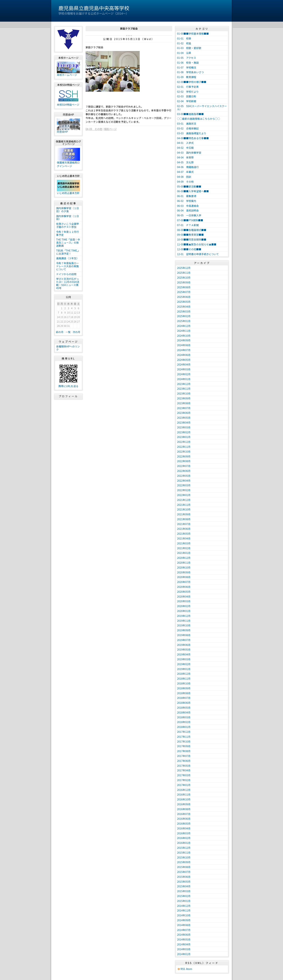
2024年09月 (184, 340)
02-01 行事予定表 (188, 87)
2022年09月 (184, 456)
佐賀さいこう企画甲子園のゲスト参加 (68, 225)
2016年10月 (184, 799)
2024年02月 (184, 374)
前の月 (60, 332)
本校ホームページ (67, 75)
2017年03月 (184, 775)
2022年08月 (184, 461)
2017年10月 (184, 741)
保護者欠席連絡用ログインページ (68, 164)
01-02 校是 (184, 43)
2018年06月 (184, 703)
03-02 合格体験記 (188, 128)
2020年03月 (184, 601)
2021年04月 (184, 538)
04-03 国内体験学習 (189, 153)
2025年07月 (184, 292)
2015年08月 (184, 867)
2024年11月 (184, 331)
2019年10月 (184, 625)
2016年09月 (184, 804)
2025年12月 (184, 268)
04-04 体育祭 (185, 157)
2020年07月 (184, 582)
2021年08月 (184, 519)
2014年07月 (184, 930)
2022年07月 (184, 466)
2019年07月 (184, 640)
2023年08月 (184, 403)
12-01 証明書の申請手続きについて (198, 254)
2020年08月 (184, 577)
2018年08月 (184, 693)
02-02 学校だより (188, 92)
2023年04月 (184, 422)
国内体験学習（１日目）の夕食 (68, 210)
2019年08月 (184, 635)
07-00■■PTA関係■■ (190, 220)
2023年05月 (184, 418)
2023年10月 (184, 393)
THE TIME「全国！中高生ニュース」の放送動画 (68, 243)
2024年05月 (184, 360)
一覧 (68, 332)
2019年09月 (184, 630)
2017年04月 (184, 770)
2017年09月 (184, 746)
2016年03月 (184, 833)
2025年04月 (184, 307)
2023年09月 (184, 398)
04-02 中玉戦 (185, 148)
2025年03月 (184, 311)
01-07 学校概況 (187, 67)
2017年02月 (184, 780)
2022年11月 (184, 447)
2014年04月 (184, 944)
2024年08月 (184, 345)
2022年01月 (184, 495)
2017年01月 (184, 785)
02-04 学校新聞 (187, 101)
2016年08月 (184, 809)
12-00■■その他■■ (189, 249)
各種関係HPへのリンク (68, 348)
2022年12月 (184, 442)
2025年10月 (184, 278)
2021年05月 (184, 534)
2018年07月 (184, 698)
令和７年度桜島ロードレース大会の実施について (68, 266)
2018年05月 (184, 708)
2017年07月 (184, 756)
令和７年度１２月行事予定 (68, 233)
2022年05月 (184, 476)
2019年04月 (184, 654)
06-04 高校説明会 (188, 210)
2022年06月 (184, 471)
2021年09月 (184, 514)
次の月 (77, 332)
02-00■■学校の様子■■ (192, 82)
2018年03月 (184, 717)
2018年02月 (184, 722)
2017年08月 (184, 751)
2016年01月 (184, 843)
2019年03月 (184, 659)
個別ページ (110, 129)
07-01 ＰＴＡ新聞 (188, 225)
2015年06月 (184, 877)
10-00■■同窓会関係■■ (192, 239)
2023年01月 (184, 437)
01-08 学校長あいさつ (190, 72)
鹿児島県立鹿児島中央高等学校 (94, 8)
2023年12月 (184, 384)
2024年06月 (184, 355)
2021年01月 (184, 553)
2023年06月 (184, 413)
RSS (183, 969)
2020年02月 (184, 606)
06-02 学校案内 (187, 201)
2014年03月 (184, 949)
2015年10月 (184, 857)
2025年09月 (184, 282)
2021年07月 (184, 524)
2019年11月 (184, 621)
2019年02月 (184, 664)
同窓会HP (62, 132)
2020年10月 (184, 567)
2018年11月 (184, 679)
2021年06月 (184, 529)
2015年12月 (184, 848)
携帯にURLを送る (68, 386)
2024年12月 (184, 326)
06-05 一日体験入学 (189, 215)
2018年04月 (184, 712)
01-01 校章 (184, 38)
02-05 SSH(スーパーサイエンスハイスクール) (202, 108)
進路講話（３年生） (68, 258)
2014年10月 (184, 915)
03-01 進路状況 (187, 124)
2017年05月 (184, 766)
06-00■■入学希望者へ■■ (193, 191)
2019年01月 (184, 669)
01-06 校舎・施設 (188, 63)
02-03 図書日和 (187, 96)
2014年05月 (184, 939)
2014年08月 (184, 925)
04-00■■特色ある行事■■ (193, 138)
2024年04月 (184, 364)
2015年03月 (184, 891)
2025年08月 (184, 287)
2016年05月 (184, 823)
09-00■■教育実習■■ (190, 235)
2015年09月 (184, 862)
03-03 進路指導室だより (192, 133)
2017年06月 (184, 761)
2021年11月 (184, 505)
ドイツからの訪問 (66, 274)
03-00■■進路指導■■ (190, 114)
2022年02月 (184, 490)
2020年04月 (184, 596)
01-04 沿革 (184, 53)
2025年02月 (184, 316)
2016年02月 (184, 838)
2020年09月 (184, 572)
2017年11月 (184, 737)
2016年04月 (184, 828)
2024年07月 (184, 350)
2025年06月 (184, 297)
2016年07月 (184, 814)
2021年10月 (184, 509)
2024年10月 (184, 336)
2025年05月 (184, 302)
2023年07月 (184, 408)
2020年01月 (184, 611)
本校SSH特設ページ (68, 105)
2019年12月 (184, 616)
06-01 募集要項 (187, 196)
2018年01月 (184, 727)
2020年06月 (184, 587)
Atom (189, 969)
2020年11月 (184, 563)
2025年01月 (184, 321)
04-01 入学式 (185, 143)
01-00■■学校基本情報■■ (193, 34)
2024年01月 (184, 379)
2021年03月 (184, 543)
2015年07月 (184, 872)
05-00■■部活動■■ (189, 186)
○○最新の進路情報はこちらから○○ (199, 119)
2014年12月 (184, 906)
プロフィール (68, 396)
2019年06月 (184, 645)
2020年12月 (184, 558)
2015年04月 (184, 886)
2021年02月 (184, 548)
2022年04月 (184, 481)
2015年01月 (184, 901)
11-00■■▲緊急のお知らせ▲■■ (197, 244)
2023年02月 (184, 432)
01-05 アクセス (187, 58)
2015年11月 (184, 853)
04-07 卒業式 (185, 172)
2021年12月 (184, 500)
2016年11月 (184, 794)
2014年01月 (184, 954)
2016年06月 (184, 819)
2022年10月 (184, 452)
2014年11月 (184, 910)
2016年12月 (184, 790)
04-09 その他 (94, 129)
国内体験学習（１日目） (68, 218)
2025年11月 (184, 273)
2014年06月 (184, 935)
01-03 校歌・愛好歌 (189, 48)
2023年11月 (184, 389)
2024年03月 (184, 369)
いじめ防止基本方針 (68, 193)
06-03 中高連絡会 (188, 206)
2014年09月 (184, 920)
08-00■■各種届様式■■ (192, 230)
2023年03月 (184, 427)
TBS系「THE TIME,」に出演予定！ (68, 252)
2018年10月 (184, 683)
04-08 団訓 (184, 177)
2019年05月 (184, 649)
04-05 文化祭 (185, 162)
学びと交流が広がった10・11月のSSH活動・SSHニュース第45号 (68, 283)
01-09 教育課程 (187, 77)
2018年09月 (184, 688)
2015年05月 (184, 882)
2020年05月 (184, 592)
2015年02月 (184, 896)
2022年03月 (184, 485)
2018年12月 (184, 674)
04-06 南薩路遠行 (188, 167)
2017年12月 (184, 732)
